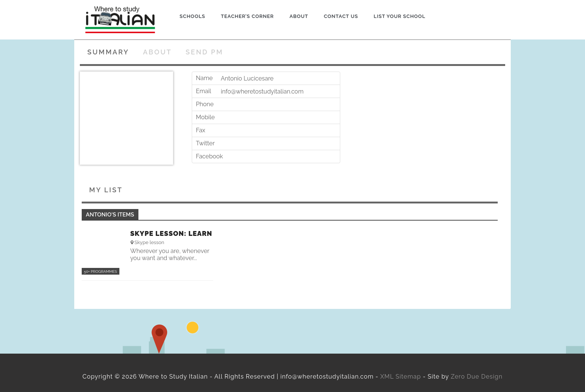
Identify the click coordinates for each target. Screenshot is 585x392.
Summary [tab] (108, 52)
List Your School (400, 16)
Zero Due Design (477, 377)
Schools (192, 16)
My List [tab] (106, 190)
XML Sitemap (401, 377)
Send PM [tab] (205, 52)
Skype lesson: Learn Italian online (171, 234)
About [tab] (157, 52)
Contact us (341, 16)
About (299, 16)
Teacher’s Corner (247, 16)
